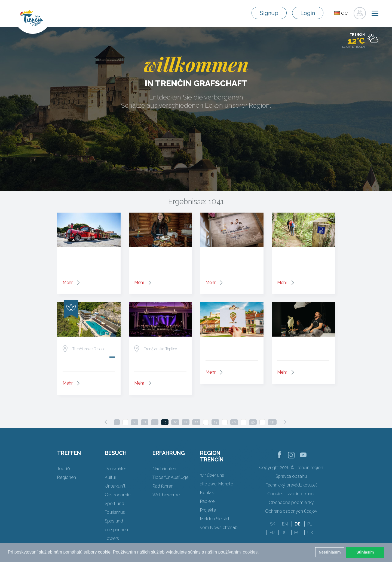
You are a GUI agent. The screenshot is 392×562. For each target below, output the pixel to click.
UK (310, 533)
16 (135, 422)
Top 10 (64, 469)
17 (145, 422)
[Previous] (106, 422)
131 (272, 422)
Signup (269, 13)
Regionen (67, 477)
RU (284, 533)
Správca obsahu (291, 476)
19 (165, 422)
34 (215, 422)
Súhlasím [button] (365, 552)
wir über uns (212, 475)
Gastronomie (118, 495)
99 (253, 422)
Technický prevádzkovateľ (291, 485)
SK (273, 524)
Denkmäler (115, 469)
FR (272, 533)
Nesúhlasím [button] (330, 552)
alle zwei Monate (217, 484)
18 (155, 422)
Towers (112, 538)
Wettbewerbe (166, 495)
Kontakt (208, 493)
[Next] (285, 422)
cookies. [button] (251, 552)
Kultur (111, 477)
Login (308, 13)
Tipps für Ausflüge (170, 477)
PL (310, 524)
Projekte (208, 510)
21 (186, 422)
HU (297, 533)
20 (175, 422)
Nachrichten (164, 469)
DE (298, 524)
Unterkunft (115, 486)
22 (196, 422)
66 (234, 422)
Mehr (68, 282)
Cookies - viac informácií (291, 494)
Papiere (207, 501)
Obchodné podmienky (291, 502)
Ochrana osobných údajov (291, 511)
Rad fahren (163, 486)
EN (285, 524)
